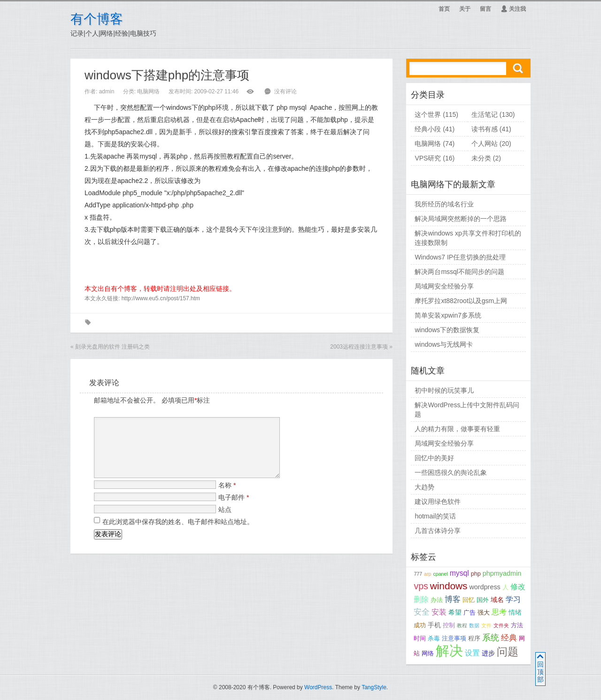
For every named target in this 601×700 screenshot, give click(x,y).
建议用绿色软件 (438, 502)
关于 (465, 9)
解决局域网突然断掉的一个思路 (461, 219)
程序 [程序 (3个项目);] (474, 639)
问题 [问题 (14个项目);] (508, 652)
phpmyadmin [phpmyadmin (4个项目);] (502, 573)
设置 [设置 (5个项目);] (472, 653)
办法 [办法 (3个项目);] (437, 600)
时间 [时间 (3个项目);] (420, 639)
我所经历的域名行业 (444, 204)
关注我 (513, 9)
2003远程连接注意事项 (359, 347)
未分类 (481, 158)
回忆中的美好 (434, 458)
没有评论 (285, 91)
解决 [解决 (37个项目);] (449, 651)
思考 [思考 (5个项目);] (499, 612)
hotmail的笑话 (435, 516)
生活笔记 (485, 114)
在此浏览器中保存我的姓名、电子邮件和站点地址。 (178, 533)
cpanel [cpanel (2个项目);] (440, 574)
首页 (444, 9)
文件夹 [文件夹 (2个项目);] (501, 625)
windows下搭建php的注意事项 (167, 75)
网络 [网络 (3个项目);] (428, 654)
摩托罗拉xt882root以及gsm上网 (461, 301)
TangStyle (374, 687)
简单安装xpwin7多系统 (448, 315)
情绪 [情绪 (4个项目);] (515, 612)
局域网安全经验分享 (444, 286)
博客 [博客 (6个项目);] (453, 599)
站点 (225, 521)
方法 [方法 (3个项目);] (517, 625)
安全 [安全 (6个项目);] (422, 612)
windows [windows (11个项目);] (449, 586)
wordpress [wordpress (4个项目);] (485, 587)
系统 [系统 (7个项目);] (491, 638)
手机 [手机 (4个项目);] (434, 625)
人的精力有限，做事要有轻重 (457, 429)
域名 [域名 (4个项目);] (497, 600)
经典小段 (428, 129)
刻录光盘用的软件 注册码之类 (112, 347)
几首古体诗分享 (438, 531)
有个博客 (97, 19)
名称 (227, 496)
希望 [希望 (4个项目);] (455, 612)
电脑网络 (148, 91)
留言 (485, 9)
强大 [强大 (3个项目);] (484, 613)
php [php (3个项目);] (476, 574)
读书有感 (485, 129)
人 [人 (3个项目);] (505, 587)
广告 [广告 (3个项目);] (470, 613)
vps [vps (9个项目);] (421, 586)
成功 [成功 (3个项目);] (420, 625)
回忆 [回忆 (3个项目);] (469, 600)
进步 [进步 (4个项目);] (488, 653)
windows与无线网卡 (444, 344)
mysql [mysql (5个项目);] (459, 573)
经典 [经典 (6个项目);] (509, 638)
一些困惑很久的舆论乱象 (451, 472)
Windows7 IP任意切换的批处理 (460, 257)
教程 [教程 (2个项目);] (462, 625)
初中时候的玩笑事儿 (444, 390)
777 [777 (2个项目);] (418, 574)
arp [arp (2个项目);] (428, 574)
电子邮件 (234, 509)
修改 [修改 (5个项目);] (518, 587)
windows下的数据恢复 (447, 330)
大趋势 (424, 487)
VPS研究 (428, 158)
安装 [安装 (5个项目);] (439, 612)
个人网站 (485, 144)
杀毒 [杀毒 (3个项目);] (434, 639)
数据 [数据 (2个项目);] (474, 625)
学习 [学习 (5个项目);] (513, 599)
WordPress (318, 687)
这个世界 (428, 114)
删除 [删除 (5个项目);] (421, 599)
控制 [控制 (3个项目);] (449, 625)
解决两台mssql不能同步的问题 (459, 272)
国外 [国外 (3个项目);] (483, 600)
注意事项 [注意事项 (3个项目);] (454, 639)
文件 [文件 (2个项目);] (486, 625)
